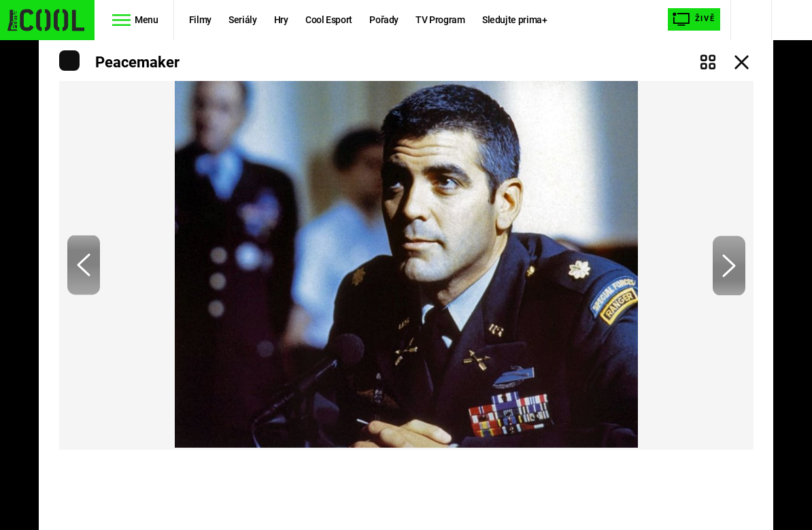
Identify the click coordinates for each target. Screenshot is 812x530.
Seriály (243, 20)
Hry (281, 20)
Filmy (200, 20)
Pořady (384, 20)
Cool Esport (329, 20)
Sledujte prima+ (515, 20)
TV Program (440, 20)
